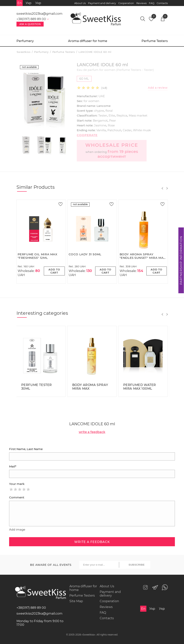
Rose (111, 125)
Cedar (127, 130)
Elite (112, 115)
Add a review (158, 88)
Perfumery (25, 41)
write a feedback (92, 432)
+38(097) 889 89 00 (31, 608)
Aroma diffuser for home (88, 41)
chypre (99, 111)
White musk (142, 130)
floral (109, 111)
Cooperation (126, 3)
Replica (122, 115)
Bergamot (100, 120)
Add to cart (54, 271)
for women (91, 101)
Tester (103, 115)
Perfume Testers (155, 41)
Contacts (162, 3)
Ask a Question (30, 24)
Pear (113, 120)
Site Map (76, 601)
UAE (102, 96)
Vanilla (101, 130)
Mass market (138, 115)
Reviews (141, 3)
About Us (80, 3)
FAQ (152, 3)
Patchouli (114, 130)
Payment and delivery (102, 3)
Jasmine (100, 125)
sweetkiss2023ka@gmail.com (39, 14)
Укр (29, 3)
